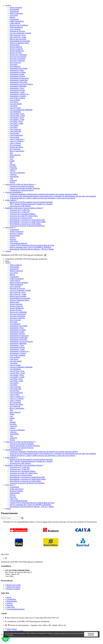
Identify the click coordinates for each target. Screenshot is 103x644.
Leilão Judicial (15, 23)
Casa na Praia (14, 137)
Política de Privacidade (14, 631)
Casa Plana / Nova (16, 121)
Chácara (12, 171)
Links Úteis (14, 241)
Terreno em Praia (16, 53)
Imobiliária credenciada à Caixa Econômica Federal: (24, 208)
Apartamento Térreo (17, 70)
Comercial (13, 169)
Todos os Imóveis (16, 7)
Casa (11, 178)
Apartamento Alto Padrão (19, 68)
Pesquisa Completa (16, 234)
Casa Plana (14, 127)
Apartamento (14, 11)
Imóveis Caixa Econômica (19, 25)
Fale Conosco (11, 629)
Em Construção (15, 149)
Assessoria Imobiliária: (14, 192)
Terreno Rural (14, 45)
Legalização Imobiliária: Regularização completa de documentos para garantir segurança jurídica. (44, 194)
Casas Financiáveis (16, 135)
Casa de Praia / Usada (17, 116)
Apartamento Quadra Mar (19, 80)
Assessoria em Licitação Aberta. (21, 218)
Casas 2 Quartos (15, 143)
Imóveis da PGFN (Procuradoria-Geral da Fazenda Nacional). (31, 202)
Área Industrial (15, 66)
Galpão (12, 161)
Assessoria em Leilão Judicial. (20, 206)
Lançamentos (14, 19)
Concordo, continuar (91, 634)
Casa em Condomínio (17, 173)
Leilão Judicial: (11, 200)
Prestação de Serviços (17, 31)
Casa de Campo (15, 108)
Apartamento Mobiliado (18, 86)
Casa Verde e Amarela (17, 98)
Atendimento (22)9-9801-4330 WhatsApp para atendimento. (22, 255)
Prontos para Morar (16, 147)
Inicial (8, 597)
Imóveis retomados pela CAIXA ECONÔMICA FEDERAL (31, 247)
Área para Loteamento (17, 59)
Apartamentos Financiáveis (19, 78)
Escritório (13, 167)
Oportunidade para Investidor (20, 41)
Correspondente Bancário (19, 243)
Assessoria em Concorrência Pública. (23, 214)
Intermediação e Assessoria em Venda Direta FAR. (27, 220)
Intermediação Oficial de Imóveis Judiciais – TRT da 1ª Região (32, 249)
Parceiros (13, 239)
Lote (11, 159)
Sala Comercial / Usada (18, 37)
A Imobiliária (14, 230)
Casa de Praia (14, 133)
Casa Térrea (14, 15)
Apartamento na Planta (18, 72)
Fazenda (13, 165)
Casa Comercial (15, 129)
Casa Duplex (14, 125)
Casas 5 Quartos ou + (17, 139)
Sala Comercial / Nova (18, 35)
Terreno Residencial (17, 51)
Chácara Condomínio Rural (19, 43)
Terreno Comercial (16, 49)
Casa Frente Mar (15, 131)
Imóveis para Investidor (18, 39)
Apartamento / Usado (17, 92)
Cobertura (13, 175)
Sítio (11, 153)
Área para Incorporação (18, 57)
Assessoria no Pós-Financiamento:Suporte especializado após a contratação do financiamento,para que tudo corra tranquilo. (53, 196)
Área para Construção (17, 61)
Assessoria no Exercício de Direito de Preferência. (27, 226)
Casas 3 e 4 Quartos (17, 141)
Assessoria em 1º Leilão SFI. (20, 210)
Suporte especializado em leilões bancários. (25, 188)
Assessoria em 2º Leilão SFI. (20, 212)
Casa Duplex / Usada (17, 120)
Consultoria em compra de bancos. (22, 190)
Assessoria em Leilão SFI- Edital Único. (24, 216)
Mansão (12, 17)
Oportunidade (14, 9)
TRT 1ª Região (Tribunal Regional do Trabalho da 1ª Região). (31, 204)
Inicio (7, 261)
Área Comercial (15, 63)
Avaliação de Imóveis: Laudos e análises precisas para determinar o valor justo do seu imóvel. (43, 198)
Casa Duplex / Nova (17, 118)
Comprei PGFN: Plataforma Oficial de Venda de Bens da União (32, 245)
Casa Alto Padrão (16, 104)
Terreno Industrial (16, 47)
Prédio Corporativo (16, 13)
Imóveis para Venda (13, 585)
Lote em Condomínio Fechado (20, 33)
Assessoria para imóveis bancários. (22, 186)
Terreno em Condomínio (18, 55)
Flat (11, 163)
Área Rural (14, 64)
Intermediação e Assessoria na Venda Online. (25, 224)
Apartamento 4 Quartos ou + (20, 94)
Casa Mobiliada (15, 112)
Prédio (12, 157)
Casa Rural (14, 106)
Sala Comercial (15, 155)
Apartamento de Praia (17, 76)
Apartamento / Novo (17, 88)
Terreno (12, 182)
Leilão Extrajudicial (17, 21)
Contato (8, 251)
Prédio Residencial (16, 27)
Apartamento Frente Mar (18, 82)
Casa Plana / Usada (16, 123)
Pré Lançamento (15, 145)
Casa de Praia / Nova (17, 114)
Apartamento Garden (17, 74)
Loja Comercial (15, 29)
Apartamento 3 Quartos (18, 96)
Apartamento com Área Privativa (21, 84)
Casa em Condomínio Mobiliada (21, 110)
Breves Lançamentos (17, 151)
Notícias (13, 237)
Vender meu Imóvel (17, 232)
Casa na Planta (15, 100)
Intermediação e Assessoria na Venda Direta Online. (28, 222)
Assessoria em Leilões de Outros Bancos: (20, 184)
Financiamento (15, 235)
